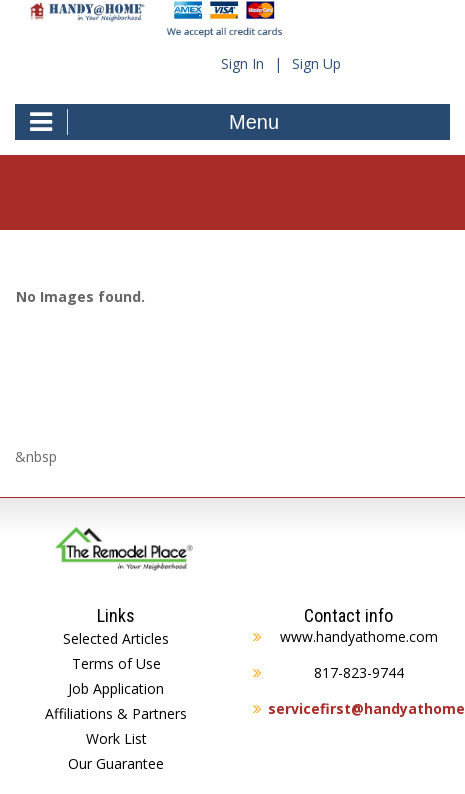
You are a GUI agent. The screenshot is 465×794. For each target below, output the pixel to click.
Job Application (116, 688)
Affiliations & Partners (116, 713)
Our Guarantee (116, 763)
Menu (154, 122)
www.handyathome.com (359, 636)
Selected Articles (116, 638)
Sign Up (316, 63)
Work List (116, 738)
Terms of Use (116, 663)
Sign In (242, 63)
